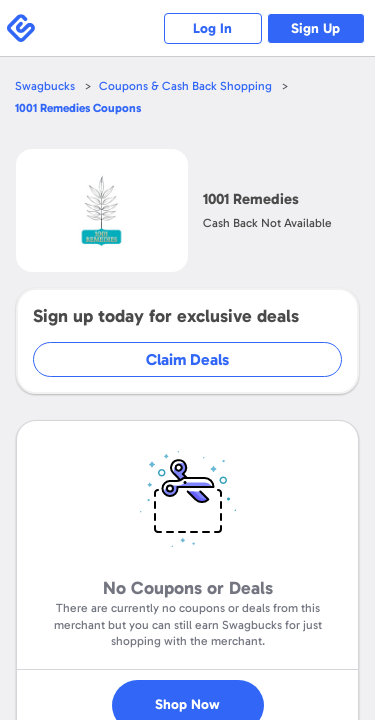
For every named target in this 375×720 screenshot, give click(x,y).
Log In (210, 28)
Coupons (78, 108)
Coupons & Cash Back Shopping (185, 86)
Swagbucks (45, 86)
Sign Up (315, 28)
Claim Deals (187, 359)
